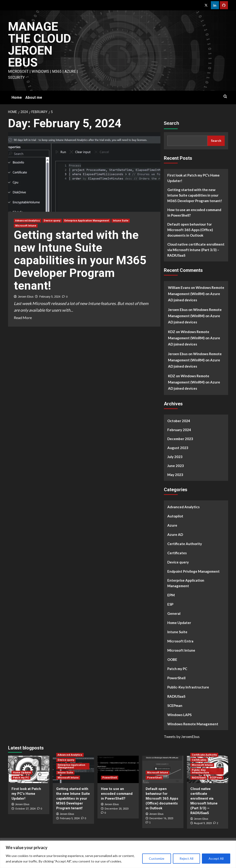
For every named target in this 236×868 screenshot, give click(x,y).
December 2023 (180, 439)
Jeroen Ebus (26, 297)
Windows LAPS (179, 715)
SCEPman (175, 705)
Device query (178, 562)
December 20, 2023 (117, 809)
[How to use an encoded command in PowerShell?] (118, 769)
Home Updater (179, 623)
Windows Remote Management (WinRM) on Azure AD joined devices (196, 294)
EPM (171, 595)
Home (17, 97)
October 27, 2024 (25, 809)
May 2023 (175, 475)
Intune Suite (177, 632)
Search (172, 123)
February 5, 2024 (50, 297)
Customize (157, 858)
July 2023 (175, 457)
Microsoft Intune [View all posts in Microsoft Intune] (26, 226)
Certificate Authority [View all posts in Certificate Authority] (204, 755)
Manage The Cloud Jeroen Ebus (40, 45)
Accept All (216, 858)
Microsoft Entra (180, 641)
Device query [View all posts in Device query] (52, 221)
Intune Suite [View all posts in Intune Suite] (121, 221)
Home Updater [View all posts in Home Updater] (22, 773)
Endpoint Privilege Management (193, 571)
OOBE (172, 659)
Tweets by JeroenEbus (182, 736)
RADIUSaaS (176, 696)
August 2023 (178, 448)
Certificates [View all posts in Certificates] (199, 760)
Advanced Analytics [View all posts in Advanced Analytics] (28, 221)
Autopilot (175, 516)
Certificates (177, 553)
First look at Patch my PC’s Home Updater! (193, 178)
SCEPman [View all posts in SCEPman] (216, 778)
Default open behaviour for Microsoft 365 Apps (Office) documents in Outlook (190, 230)
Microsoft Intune (181, 650)
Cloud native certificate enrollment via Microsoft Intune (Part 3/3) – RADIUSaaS (196, 250)
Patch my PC (177, 669)
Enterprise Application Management (186, 583)
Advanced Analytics (183, 507)
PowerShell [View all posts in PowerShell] (110, 778)
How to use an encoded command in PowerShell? (194, 212)
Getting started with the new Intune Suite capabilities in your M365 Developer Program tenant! (80, 260)
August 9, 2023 (203, 823)
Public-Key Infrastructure (188, 687)
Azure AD (175, 534)
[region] (118, 854)
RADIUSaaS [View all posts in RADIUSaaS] (199, 778)
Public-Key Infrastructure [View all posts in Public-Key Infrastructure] (200, 771)
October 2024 (179, 421)
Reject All (186, 858)
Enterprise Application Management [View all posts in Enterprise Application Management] (87, 221)
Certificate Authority (185, 544)
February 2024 (179, 430)
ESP (170, 604)
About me (34, 97)
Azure (172, 525)
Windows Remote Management (193, 724)
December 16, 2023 (161, 818)
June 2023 (176, 466)
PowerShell (176, 678)
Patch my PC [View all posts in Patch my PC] (21, 778)
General (174, 613)
